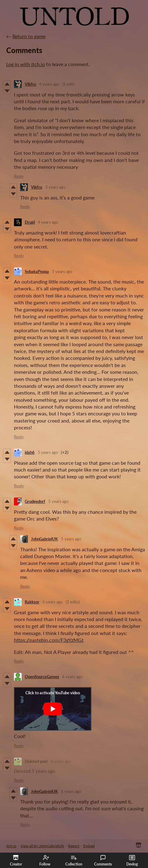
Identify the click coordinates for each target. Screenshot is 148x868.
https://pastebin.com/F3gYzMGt (49, 640)
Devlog (132, 861)
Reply (19, 176)
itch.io (11, 846)
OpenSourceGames (42, 677)
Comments (103, 861)
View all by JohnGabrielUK (42, 846)
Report (74, 846)
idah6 (30, 452)
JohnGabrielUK (44, 539)
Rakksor (32, 602)
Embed (89, 846)
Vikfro (30, 84)
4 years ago (49, 84)
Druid (30, 222)
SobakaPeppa (37, 271)
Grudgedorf (35, 501)
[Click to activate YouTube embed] (53, 709)
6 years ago (52, 602)
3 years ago (55, 187)
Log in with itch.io (26, 64)
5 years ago (62, 271)
